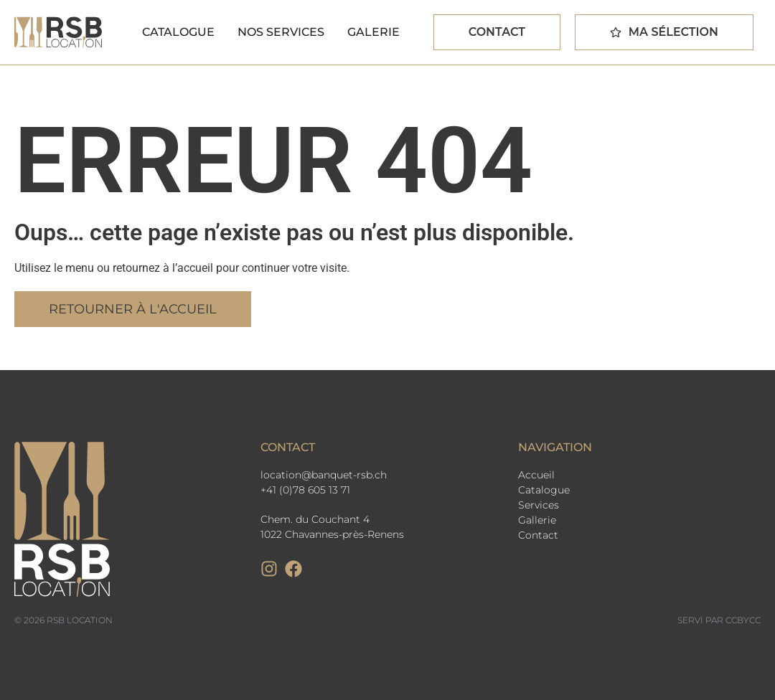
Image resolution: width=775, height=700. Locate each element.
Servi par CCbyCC (719, 620)
